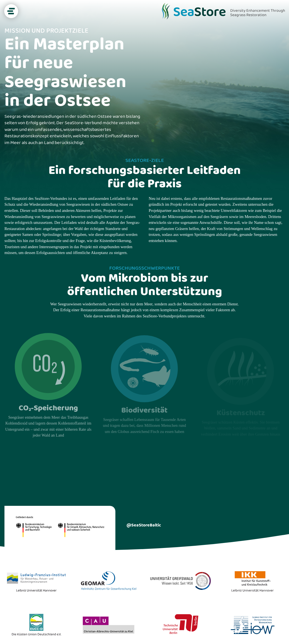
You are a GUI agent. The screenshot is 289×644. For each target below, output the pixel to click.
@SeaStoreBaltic (144, 525)
